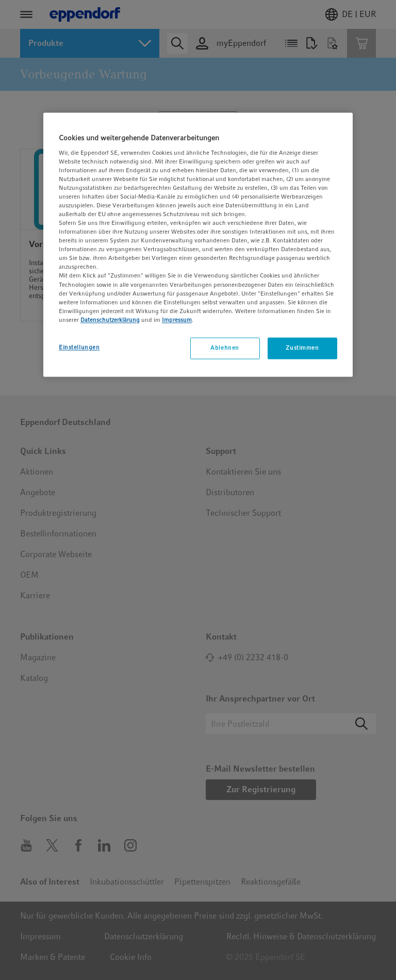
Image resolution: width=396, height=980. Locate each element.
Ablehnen (225, 348)
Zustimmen (302, 348)
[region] (198, 244)
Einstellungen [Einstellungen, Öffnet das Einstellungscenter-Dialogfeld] (79, 347)
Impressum (177, 320)
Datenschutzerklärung (110, 320)
